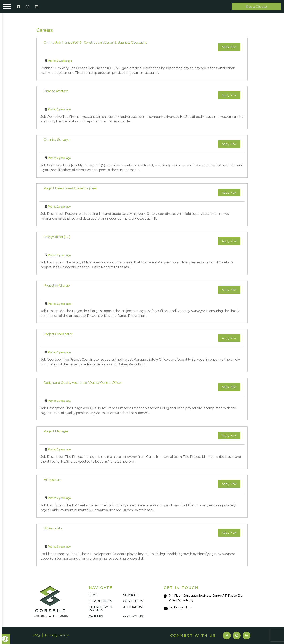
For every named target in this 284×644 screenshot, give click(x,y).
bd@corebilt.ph (181, 607)
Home (94, 595)
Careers (96, 616)
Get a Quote (256, 7)
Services (130, 595)
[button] (5, 639)
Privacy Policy (57, 635)
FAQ (36, 635)
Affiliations (134, 607)
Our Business (100, 601)
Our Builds (133, 601)
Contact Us (133, 616)
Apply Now (229, 47)
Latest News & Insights (101, 609)
